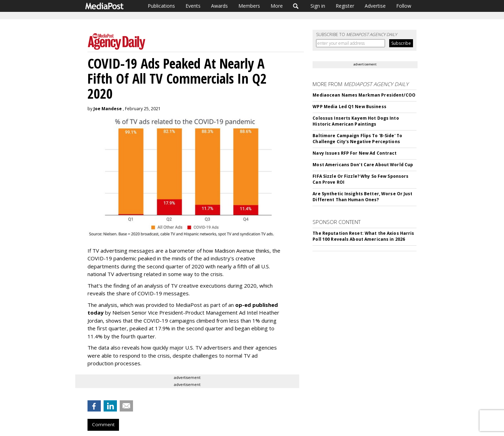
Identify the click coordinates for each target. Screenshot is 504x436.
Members (249, 6)
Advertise (375, 6)
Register (345, 6)
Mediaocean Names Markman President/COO (364, 95)
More (277, 6)
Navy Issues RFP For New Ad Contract (355, 153)
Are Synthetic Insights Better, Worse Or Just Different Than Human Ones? (362, 197)
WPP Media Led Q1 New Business (349, 107)
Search (296, 6)
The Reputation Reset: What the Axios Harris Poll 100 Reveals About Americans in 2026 (363, 236)
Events (193, 6)
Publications (161, 6)
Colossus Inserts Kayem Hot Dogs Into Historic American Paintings (356, 121)
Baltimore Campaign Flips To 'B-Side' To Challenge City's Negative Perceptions (357, 139)
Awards (219, 6)
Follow (404, 6)
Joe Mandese (108, 109)
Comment (103, 424)
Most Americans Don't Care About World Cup (363, 165)
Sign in (318, 6)
